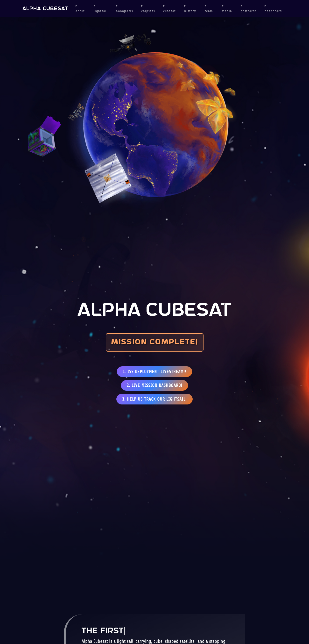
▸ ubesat (169, 8)
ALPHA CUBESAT (45, 9)
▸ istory (190, 8)
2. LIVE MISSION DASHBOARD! (154, 385)
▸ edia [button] (227, 8)
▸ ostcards (249, 8)
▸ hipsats (148, 8)
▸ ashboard (273, 8)
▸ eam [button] (209, 8)
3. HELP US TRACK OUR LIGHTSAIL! (154, 399)
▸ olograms (124, 8)
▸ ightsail (101, 8)
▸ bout (80, 8)
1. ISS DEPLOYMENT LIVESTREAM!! (154, 372)
